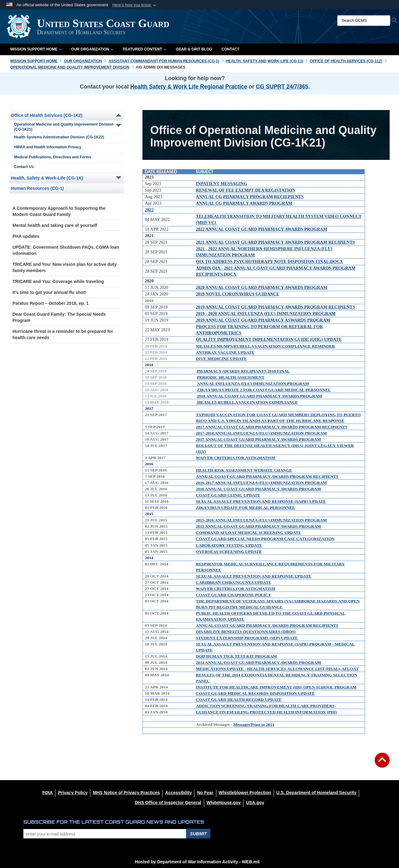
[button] (135, 5)
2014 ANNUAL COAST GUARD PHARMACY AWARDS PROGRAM (258, 662)
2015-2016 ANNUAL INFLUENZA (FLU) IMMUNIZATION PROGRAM (261, 520)
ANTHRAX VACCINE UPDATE (225, 352)
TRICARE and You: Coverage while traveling (58, 281)
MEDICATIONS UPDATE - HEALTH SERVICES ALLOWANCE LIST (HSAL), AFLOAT (277, 669)
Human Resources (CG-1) (37, 188)
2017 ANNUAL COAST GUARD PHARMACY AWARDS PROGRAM (258, 439)
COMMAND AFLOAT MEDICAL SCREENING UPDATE (248, 532)
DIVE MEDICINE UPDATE (221, 359)
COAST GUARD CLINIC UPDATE (228, 495)
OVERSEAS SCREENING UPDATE (229, 551)
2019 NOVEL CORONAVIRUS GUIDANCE (238, 294)
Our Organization (92, 49)
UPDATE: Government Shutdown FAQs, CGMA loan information (66, 250)
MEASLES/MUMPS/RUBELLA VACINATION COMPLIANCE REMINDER (265, 346)
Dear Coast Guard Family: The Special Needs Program (59, 317)
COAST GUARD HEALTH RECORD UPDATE (239, 700)
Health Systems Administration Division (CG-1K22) (59, 137)
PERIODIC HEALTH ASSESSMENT (231, 377)
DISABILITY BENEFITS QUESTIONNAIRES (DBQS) (246, 632)
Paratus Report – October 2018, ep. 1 (50, 303)
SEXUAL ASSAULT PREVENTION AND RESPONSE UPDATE (253, 576)
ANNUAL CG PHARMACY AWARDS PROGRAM (245, 203)
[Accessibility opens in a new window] (179, 793)
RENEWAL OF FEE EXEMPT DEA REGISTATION (245, 190)
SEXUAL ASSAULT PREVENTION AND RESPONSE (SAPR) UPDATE (261, 501)
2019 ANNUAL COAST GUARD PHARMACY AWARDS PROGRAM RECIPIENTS (275, 307)
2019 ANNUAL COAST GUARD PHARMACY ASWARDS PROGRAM (263, 320)
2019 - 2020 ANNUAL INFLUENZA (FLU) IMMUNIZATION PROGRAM (266, 314)
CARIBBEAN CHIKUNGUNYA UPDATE (233, 582)
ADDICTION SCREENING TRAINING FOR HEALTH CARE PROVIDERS (265, 706)
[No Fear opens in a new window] (205, 793)
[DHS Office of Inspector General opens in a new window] (168, 803)
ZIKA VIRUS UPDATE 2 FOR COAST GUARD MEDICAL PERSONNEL (264, 390)
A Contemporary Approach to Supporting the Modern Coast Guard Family (59, 211)
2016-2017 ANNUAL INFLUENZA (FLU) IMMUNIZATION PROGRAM (261, 483)
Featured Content (145, 49)
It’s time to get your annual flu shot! (49, 292)
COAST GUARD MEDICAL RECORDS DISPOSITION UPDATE (255, 693)
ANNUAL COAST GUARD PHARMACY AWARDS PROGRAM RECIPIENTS (267, 476)
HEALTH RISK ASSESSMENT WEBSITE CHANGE (244, 470)
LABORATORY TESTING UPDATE (229, 545)
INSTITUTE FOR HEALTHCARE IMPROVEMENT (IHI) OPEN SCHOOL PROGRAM (276, 687)
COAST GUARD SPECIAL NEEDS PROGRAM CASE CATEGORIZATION (265, 539)
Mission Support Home (36, 49)
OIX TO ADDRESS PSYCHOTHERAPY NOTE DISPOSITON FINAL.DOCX (269, 262)
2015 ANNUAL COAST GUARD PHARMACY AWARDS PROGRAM (258, 526)
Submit (198, 834)
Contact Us (24, 167)
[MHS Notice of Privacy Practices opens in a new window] (126, 793)
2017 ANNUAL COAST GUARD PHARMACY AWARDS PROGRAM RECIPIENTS (272, 427)
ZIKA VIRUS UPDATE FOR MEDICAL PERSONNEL (245, 508)
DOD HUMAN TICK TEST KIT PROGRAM (236, 656)
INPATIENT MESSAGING (221, 184)
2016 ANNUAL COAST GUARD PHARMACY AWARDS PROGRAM (258, 489)
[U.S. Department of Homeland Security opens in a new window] (317, 793)
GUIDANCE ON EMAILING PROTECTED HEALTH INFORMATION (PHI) (266, 712)
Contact (231, 49)
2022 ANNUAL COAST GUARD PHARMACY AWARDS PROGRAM (262, 229)
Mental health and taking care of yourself (55, 225)
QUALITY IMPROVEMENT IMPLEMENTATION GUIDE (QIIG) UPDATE (269, 340)
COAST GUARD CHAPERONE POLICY (233, 595)
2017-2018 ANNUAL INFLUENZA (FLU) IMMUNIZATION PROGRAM (261, 433)
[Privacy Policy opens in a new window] (73, 793)
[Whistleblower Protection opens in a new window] (245, 793)
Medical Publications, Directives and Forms (53, 157)
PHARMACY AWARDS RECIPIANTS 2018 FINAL (243, 371)
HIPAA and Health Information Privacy (48, 147)
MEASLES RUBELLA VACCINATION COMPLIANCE (247, 402)
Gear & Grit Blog (194, 49)
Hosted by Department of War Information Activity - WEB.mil (197, 862)
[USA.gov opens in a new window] (255, 803)
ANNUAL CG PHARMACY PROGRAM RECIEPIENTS (250, 197)
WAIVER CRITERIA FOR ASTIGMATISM (236, 458)
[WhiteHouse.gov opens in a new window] (224, 803)
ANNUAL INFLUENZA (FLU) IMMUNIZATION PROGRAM (253, 384)
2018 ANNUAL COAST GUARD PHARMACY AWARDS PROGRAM (260, 396)
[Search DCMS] (364, 21)
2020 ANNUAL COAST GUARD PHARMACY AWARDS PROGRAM (262, 288)
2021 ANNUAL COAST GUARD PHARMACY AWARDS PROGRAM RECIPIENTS (275, 242)
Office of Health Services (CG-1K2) (47, 115)
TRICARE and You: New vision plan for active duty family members (65, 267)
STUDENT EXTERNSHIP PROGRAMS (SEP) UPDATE (247, 638)
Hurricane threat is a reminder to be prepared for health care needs (63, 334)
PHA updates (26, 236)
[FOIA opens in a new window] (48, 793)
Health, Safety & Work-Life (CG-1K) (47, 178)
